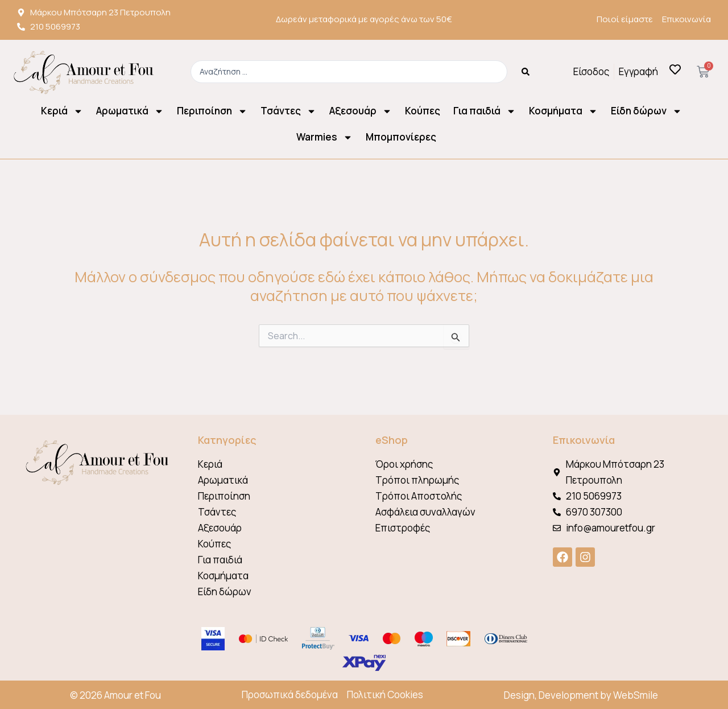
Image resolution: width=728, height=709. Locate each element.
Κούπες (423, 111)
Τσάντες (288, 111)
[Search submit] (526, 72)
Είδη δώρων (646, 111)
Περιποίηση (212, 111)
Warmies (324, 137)
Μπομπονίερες (401, 137)
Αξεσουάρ (361, 111)
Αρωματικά (130, 111)
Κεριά (62, 111)
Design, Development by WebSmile (581, 695)
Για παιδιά (485, 111)
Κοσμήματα (563, 111)
